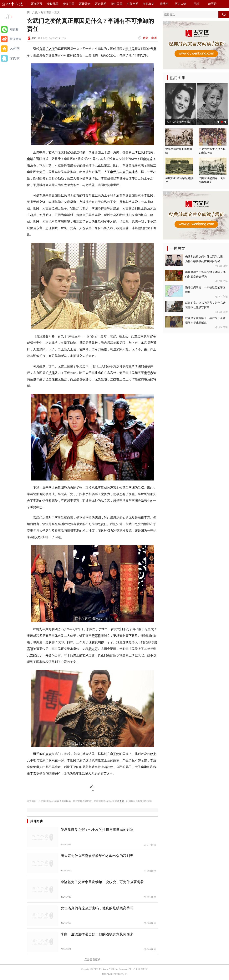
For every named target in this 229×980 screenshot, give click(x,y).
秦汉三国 (69, 4)
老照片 (212, 4)
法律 (52, 373)
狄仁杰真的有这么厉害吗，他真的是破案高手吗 (97, 908)
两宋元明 (101, 4)
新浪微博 (16, 39)
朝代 (144, 228)
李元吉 (115, 172)
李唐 (92, 152)
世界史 (164, 4)
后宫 (150, 336)
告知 (122, 801)
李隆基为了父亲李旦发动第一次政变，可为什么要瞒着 (102, 882)
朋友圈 (14, 29)
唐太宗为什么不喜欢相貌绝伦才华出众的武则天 (97, 856)
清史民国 (117, 4)
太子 (42, 172)
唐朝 (146, 38)
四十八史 (32, 12)
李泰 (33, 773)
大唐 (48, 754)
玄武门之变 (47, 49)
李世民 (130, 49)
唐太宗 (93, 649)
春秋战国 (53, 4)
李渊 (154, 38)
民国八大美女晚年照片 (179, 122)
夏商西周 (37, 4)
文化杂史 (149, 4)
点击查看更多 (92, 960)
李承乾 (145, 767)
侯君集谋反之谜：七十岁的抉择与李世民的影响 (97, 830)
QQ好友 (15, 58)
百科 (196, 4)
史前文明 (133, 4)
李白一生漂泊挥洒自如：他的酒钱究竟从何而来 (97, 934)
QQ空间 (15, 49)
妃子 (39, 655)
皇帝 (132, 366)
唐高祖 (96, 636)
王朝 (116, 754)
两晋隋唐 (85, 4)
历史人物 (181, 4)
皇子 (64, 208)
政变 (153, 754)
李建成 (148, 159)
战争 (144, 55)
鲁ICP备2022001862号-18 (115, 974)
